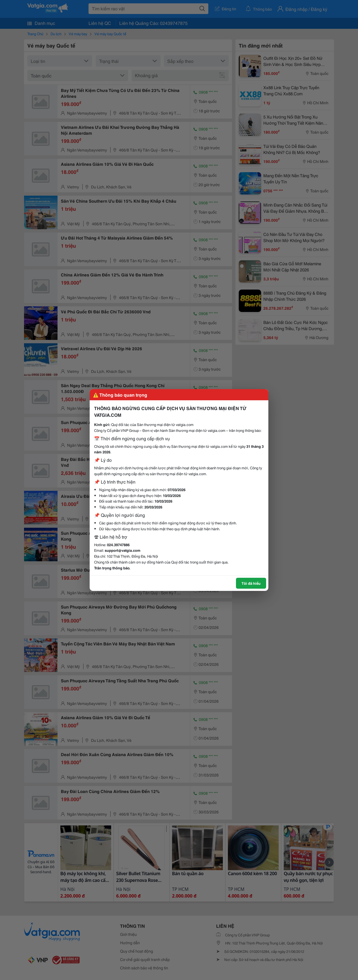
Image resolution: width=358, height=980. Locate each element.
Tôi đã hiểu (251, 583)
